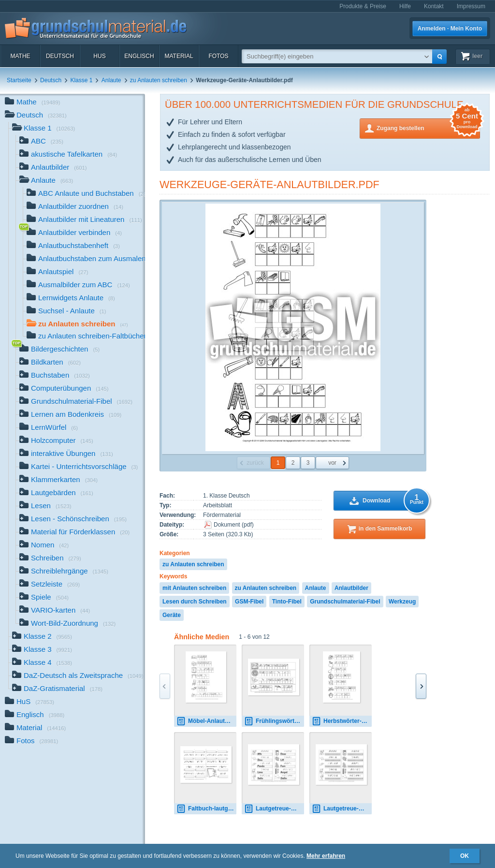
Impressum (471, 6)
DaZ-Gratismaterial (57, 689)
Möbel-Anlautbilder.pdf (206, 721)
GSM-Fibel (249, 602)
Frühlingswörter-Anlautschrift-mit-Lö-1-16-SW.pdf (274, 721)
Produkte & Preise (363, 6)
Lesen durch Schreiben (195, 602)
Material (179, 56)
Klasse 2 (42, 637)
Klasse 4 (42, 663)
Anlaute (111, 80)
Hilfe (405, 6)
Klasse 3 (42, 650)
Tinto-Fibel (287, 602)
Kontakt (434, 6)
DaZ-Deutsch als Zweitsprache (78, 676)
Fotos (218, 56)
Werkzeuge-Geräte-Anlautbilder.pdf (269, 184)
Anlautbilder (351, 588)
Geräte (172, 615)
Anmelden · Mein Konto (450, 29)
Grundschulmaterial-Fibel (345, 602)
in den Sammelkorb (386, 529)
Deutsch (60, 56)
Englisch (139, 56)
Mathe (20, 56)
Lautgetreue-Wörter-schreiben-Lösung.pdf (274, 809)
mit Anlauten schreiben (194, 588)
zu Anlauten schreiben (159, 80)
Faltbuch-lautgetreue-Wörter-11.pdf (206, 809)
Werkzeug (402, 602)
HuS (99, 56)
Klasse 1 (81, 80)
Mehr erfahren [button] (326, 856)
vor (332, 463)
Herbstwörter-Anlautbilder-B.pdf (342, 721)
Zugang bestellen (428, 127)
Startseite (19, 80)
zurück (255, 463)
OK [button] (465, 856)
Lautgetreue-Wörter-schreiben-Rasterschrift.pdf (342, 809)
